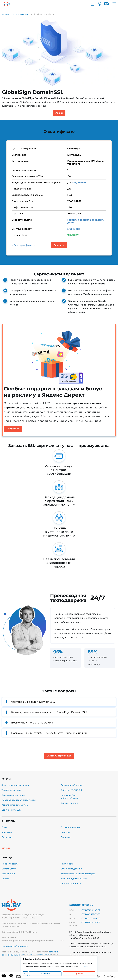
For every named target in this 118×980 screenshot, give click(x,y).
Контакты (7, 832)
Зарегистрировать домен (15, 785)
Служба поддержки (71, 869)
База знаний (8, 874)
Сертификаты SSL (11, 810)
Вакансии (66, 837)
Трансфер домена (11, 790)
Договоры (7, 837)
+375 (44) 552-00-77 (91, 914)
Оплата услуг (9, 869)
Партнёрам (67, 864)
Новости (65, 832)
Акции (59, 113)
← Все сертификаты (23, 245)
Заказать (59, 245)
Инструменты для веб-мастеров (78, 874)
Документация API (71, 884)
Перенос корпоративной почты (19, 800)
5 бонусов (74, 229)
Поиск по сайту (10, 864)
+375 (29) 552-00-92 (91, 910)
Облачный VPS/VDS (71, 790)
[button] (59, 702)
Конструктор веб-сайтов (15, 805)
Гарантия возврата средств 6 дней (86, 221)
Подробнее (13, 429)
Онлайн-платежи (70, 803)
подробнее (79, 183)
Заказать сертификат (59, 756)
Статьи (5, 879)
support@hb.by (81, 905)
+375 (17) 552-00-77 (90, 918)
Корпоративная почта (13, 795)
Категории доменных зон (74, 879)
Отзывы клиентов (70, 827)
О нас (5, 827)
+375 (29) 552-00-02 (91, 922)
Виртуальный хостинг (72, 785)
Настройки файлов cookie (15, 946)
